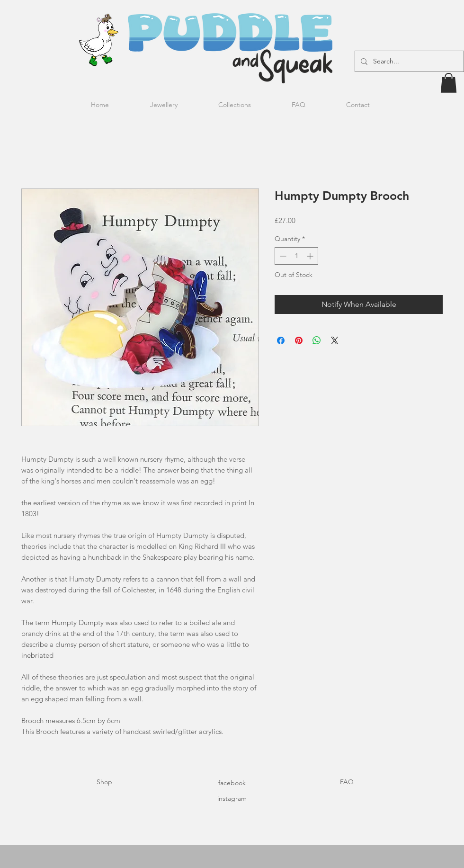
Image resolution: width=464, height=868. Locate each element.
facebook (232, 783)
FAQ (347, 782)
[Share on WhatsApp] (317, 340)
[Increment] (311, 256)
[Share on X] (335, 340)
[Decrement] (282, 256)
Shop (104, 782)
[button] (449, 83)
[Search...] (408, 61)
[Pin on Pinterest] (299, 340)
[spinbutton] (296, 256)
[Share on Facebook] (281, 340)
